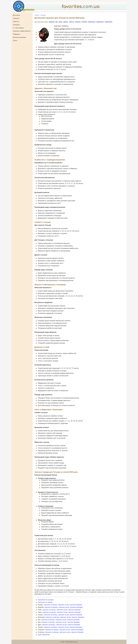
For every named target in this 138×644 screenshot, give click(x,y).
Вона (61, 22)
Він (57, 22)
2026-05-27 (100, 22)
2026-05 (78, 22)
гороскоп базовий (76, 605)
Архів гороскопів (44, 635)
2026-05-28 (108, 22)
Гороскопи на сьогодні (46, 600)
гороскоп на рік (63, 605)
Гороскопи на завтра (45, 602)
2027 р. (72, 22)
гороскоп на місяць (50, 605)
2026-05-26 (92, 22)
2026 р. (66, 22)
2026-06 (84, 22)
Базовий (52, 22)
